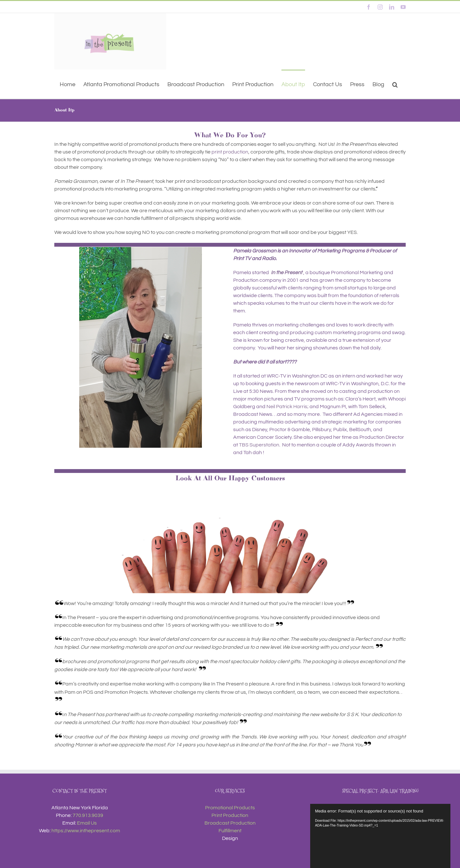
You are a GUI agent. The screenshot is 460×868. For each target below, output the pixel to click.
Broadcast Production (230, 823)
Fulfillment (230, 831)
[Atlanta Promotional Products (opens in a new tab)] (121, 84)
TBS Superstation (259, 445)
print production (230, 152)
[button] (395, 84)
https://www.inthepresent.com (86, 831)
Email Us (87, 823)
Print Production (230, 815)
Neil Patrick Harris (287, 407)
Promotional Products (230, 808)
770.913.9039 (88, 815)
